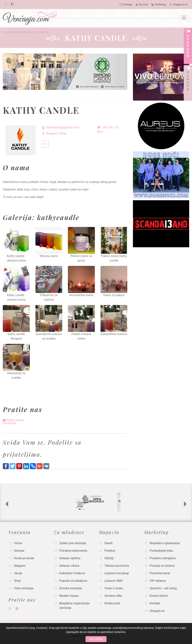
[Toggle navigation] (184, 17)
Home (6, 32)
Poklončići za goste (35, 32)
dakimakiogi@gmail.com (60, 127)
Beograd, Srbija (54, 133)
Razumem (96, 639)
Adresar (17, 32)
